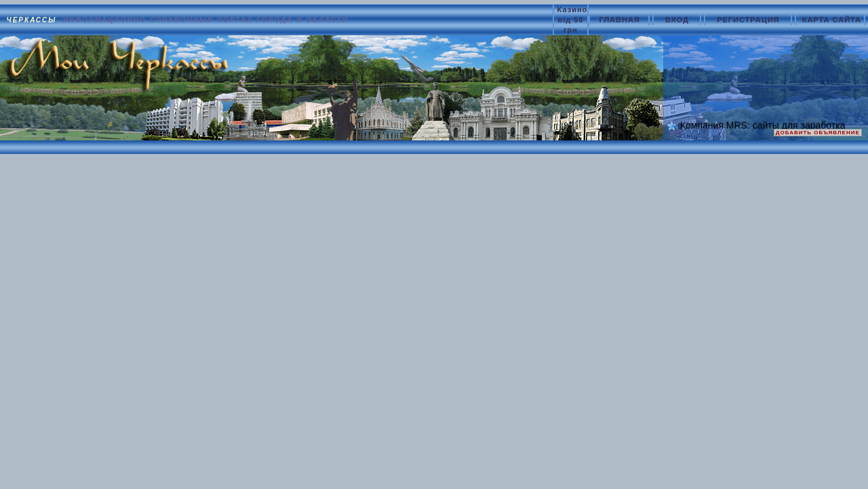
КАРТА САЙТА (832, 20)
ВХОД (678, 20)
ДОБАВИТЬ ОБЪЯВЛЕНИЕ (818, 133)
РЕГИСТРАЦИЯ (750, 20)
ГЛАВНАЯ (621, 20)
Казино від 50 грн (573, 20)
